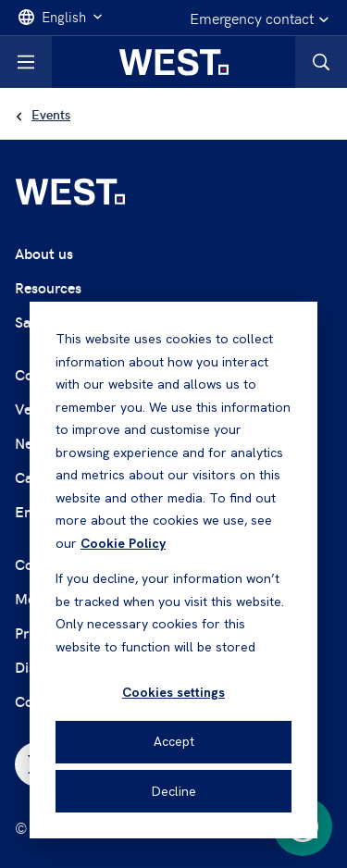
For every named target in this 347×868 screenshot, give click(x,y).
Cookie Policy (123, 543)
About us (44, 253)
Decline (174, 791)
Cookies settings (173, 692)
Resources (48, 287)
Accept (174, 741)
